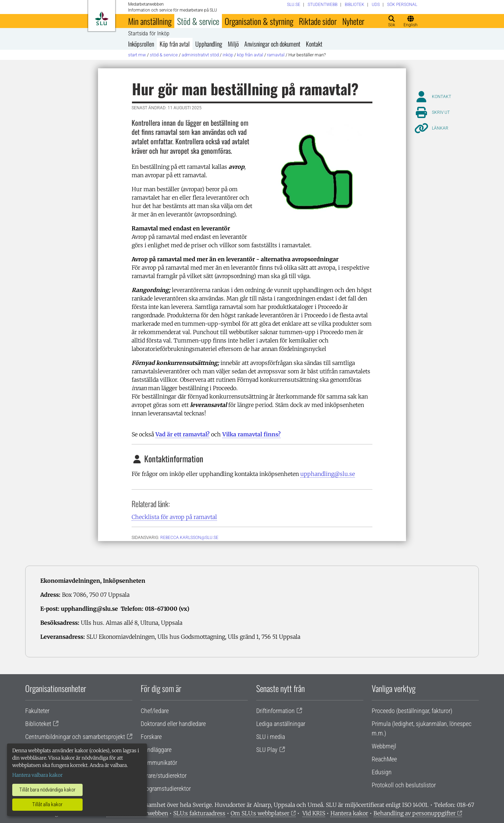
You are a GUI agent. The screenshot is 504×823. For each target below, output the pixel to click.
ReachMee (384, 759)
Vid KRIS (314, 813)
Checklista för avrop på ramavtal (174, 517)
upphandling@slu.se (328, 474)
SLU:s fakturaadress (199, 813)
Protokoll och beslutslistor (404, 785)
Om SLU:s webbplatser (260, 813)
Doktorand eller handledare (173, 724)
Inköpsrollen (141, 44)
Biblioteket (38, 724)
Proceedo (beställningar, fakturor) (412, 711)
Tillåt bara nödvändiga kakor (47, 790)
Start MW (137, 55)
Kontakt (314, 44)
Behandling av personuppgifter (415, 813)
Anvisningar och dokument (272, 44)
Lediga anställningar (281, 724)
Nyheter (353, 21)
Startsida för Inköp (149, 34)
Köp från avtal (175, 44)
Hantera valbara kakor (37, 775)
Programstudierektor (166, 789)
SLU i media (271, 737)
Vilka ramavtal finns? (251, 434)
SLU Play (267, 750)
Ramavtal (276, 55)
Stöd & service (198, 21)
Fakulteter (37, 711)
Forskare (151, 737)
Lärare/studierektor (164, 776)
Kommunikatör (159, 763)
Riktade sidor (318, 21)
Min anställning (150, 21)
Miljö (233, 44)
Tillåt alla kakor (47, 804)
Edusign (382, 772)
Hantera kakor (349, 813)
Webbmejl (384, 746)
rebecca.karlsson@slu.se (189, 538)
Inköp (228, 55)
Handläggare (156, 750)
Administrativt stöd (200, 55)
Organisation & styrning (259, 21)
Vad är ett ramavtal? (183, 434)
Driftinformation (275, 711)
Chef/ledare (155, 711)
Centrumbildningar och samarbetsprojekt (75, 737)
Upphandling (209, 44)
